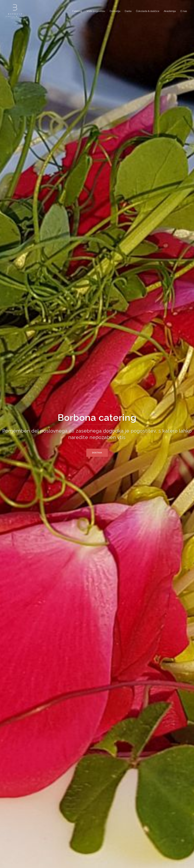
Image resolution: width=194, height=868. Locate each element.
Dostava (97, 453)
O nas (184, 11)
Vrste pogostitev (96, 11)
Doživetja (115, 11)
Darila (128, 11)
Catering (77, 11)
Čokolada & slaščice (148, 11)
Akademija (170, 11)
